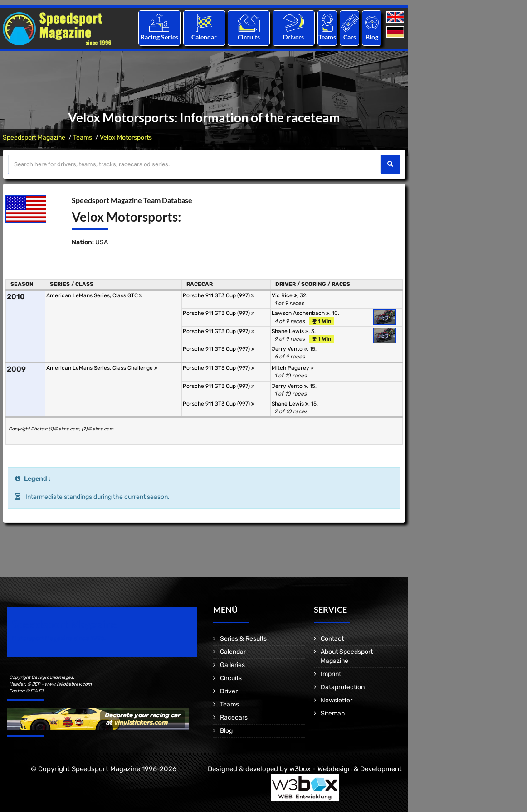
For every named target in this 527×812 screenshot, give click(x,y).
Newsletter (337, 700)
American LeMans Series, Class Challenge (102, 368)
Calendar (204, 37)
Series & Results (243, 639)
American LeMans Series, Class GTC (94, 295)
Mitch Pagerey (293, 368)
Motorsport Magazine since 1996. (59, 638)
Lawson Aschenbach (300, 313)
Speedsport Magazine (34, 138)
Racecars (234, 718)
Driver (229, 691)
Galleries (232, 665)
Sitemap (333, 713)
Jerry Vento (289, 349)
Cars (350, 37)
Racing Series (159, 37)
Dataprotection (343, 687)
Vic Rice (284, 295)
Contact (332, 639)
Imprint (331, 674)
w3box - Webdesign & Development (346, 769)
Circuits (249, 37)
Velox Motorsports (126, 138)
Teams (327, 37)
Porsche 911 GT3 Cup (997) (219, 295)
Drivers (293, 37)
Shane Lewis (290, 331)
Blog (372, 37)
